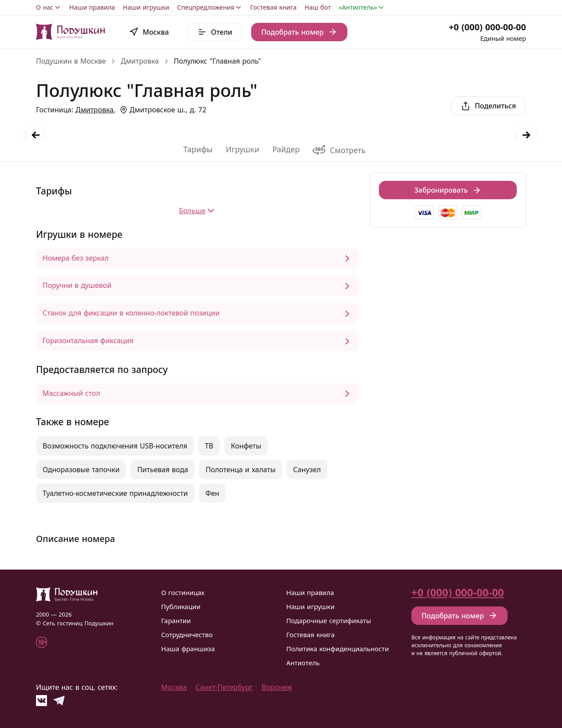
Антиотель (303, 663)
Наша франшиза (188, 649)
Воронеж (277, 687)
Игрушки (242, 149)
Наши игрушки (146, 7)
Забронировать (448, 190)
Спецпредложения (209, 7)
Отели (215, 32)
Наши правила (92, 7)
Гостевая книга (274, 7)
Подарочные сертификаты (329, 620)
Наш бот (318, 7)
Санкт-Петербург (224, 687)
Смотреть (339, 150)
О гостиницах (183, 592)
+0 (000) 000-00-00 (487, 27)
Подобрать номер (299, 32)
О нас (49, 7)
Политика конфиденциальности (338, 649)
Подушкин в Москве (71, 61)
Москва (174, 687)
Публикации (181, 606)
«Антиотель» (362, 7)
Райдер (286, 149)
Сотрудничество (187, 635)
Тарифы (198, 149)
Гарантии (176, 620)
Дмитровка (140, 61)
